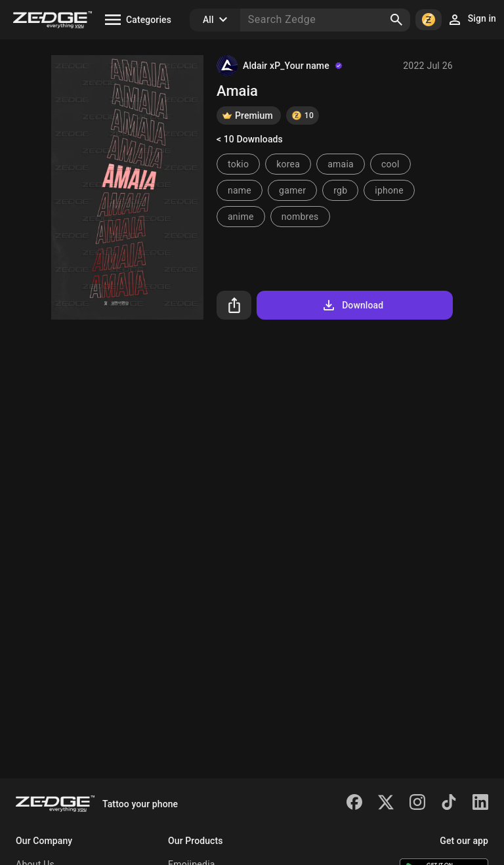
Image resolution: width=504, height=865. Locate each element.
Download (352, 305)
